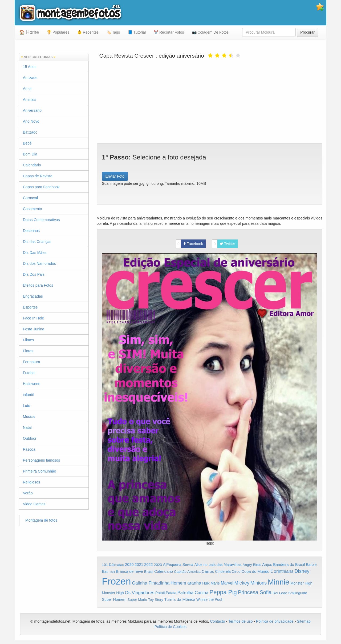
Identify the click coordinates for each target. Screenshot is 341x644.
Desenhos (31, 231)
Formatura (32, 362)
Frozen (117, 581)
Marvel (227, 583)
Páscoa (29, 449)
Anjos (267, 565)
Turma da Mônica (180, 599)
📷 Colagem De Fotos (210, 32)
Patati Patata (166, 593)
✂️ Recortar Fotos (169, 32)
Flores (28, 351)
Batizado (30, 132)
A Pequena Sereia (178, 565)
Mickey (242, 583)
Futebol (29, 373)
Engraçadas (33, 296)
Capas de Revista (38, 176)
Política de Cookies (170, 627)
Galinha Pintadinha (151, 583)
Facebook (189, 244)
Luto (27, 406)
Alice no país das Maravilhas (218, 565)
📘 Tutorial (137, 32)
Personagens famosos (41, 460)
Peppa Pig (223, 592)
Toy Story (156, 600)
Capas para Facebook (41, 187)
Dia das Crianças (37, 242)
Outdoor (30, 438)
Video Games (34, 504)
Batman (108, 571)
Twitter (224, 244)
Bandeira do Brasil (289, 565)
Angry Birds (252, 565)
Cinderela (223, 572)
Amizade (30, 78)
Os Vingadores (140, 593)
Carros (208, 571)
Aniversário (32, 110)
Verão (28, 493)
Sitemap (304, 621)
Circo (236, 571)
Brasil (149, 572)
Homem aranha (186, 583)
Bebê (27, 143)
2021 (139, 565)
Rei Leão (280, 593)
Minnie (279, 582)
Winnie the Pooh (210, 600)
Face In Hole (33, 318)
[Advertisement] (210, 101)
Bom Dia (30, 154)
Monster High (301, 583)
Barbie (311, 565)
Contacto (218, 621)
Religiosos (32, 482)
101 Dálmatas (113, 565)
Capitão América (187, 572)
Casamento (33, 209)
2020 (129, 565)
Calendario (164, 571)
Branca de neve (129, 571)
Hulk (206, 583)
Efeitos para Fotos (38, 285)
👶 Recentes (88, 32)
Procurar (307, 32)
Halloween (32, 384)
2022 (148, 565)
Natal (27, 427)
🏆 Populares (58, 32)
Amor (27, 89)
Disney (302, 571)
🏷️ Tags (113, 32)
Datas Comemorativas (41, 220)
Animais (30, 99)
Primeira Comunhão (40, 471)
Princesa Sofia (255, 592)
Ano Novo (31, 121)
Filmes (28, 340)
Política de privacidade (275, 621)
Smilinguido (298, 593)
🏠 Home (29, 32)
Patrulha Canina (193, 593)
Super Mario (137, 600)
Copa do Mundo (255, 571)
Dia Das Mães (35, 253)
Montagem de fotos (41, 520)
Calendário (32, 165)
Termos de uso (241, 621)
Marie (215, 583)
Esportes (30, 307)
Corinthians (282, 571)
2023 (158, 565)
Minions (259, 583)
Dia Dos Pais (34, 274)
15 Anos (30, 67)
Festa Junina (34, 329)
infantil (28, 395)
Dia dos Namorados (39, 263)
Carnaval (30, 198)
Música (29, 417)
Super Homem (114, 599)
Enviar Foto (115, 176)
